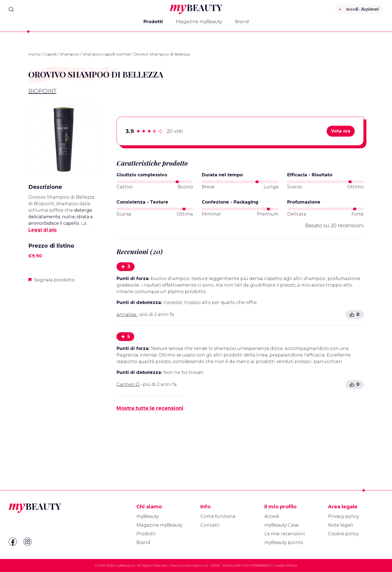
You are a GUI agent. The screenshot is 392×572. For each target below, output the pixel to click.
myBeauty (148, 516)
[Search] (11, 9)
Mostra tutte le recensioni (150, 408)
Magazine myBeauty (199, 22)
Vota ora (341, 131)
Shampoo (70, 54)
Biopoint (42, 91)
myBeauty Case (281, 525)
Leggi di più (42, 230)
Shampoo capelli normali (106, 54)
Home (35, 54)
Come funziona (218, 516)
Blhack (292, 565)
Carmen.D (128, 384)
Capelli (50, 54)
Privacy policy (343, 516)
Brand (242, 22)
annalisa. (127, 314)
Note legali (341, 525)
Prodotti (153, 22)
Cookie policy (343, 534)
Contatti (210, 525)
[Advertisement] (64, 374)
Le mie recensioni (285, 534)
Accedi (272, 516)
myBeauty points (284, 542)
